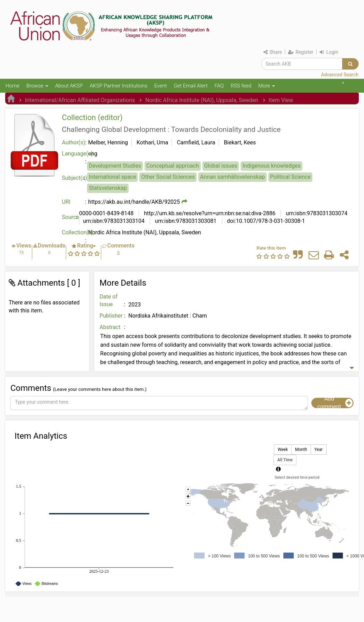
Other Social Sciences (168, 177)
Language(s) (75, 154)
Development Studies (115, 166)
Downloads (51, 246)
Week (283, 450)
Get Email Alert (191, 86)
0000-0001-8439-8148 (106, 213)
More (267, 86)
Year (319, 450)
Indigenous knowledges (271, 166)
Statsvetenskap (108, 188)
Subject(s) (75, 178)
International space (112, 177)
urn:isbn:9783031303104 (114, 221)
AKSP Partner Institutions (119, 86)
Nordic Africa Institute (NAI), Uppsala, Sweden (202, 100)
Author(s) (74, 142)
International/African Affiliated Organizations (80, 100)
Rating (85, 246)
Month (301, 450)
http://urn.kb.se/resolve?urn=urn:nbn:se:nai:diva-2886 (209, 213)
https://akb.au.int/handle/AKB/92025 (134, 202)
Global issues (221, 166)
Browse (37, 86)
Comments (121, 246)
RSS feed (241, 86)
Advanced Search (340, 75)
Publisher (111, 316)
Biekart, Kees (240, 142)
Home (12, 86)
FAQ (219, 86)
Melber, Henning (108, 142)
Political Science (290, 177)
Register (301, 52)
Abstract (110, 327)
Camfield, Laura (196, 142)
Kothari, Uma (152, 142)
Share (273, 52)
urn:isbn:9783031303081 (185, 221)
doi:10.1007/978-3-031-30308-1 (265, 221)
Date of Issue (109, 301)
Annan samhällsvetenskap (232, 177)
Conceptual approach (173, 166)
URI (66, 202)
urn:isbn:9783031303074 (316, 213)
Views (24, 246)
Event (161, 86)
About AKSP (69, 86)
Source (71, 217)
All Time (285, 460)
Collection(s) (75, 232)
